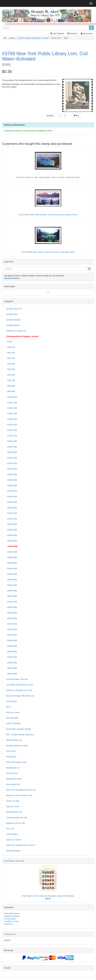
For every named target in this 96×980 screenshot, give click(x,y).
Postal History (12, 773)
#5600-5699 (12, 652)
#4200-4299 (12, 574)
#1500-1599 (12, 425)
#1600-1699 (12, 430)
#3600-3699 (12, 541)
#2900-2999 (12, 502)
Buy (76, 115)
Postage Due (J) (13, 768)
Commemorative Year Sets (17, 679)
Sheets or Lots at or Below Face (19, 795)
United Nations (12, 834)
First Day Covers (13, 712)
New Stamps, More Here (14, 861)
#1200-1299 (12, 408)
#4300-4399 (12, 580)
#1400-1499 (12, 419)
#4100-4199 (12, 569)
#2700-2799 (12, 491)
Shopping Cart (10, 934)
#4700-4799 (12, 602)
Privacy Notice (10, 919)
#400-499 (10, 364)
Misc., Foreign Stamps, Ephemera (20, 735)
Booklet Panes (12, 314)
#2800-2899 (12, 497)
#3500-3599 (12, 535)
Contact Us (9, 924)
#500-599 (10, 369)
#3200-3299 (12, 519)
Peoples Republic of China (17, 746)
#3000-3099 (12, 508)
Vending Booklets (13, 851)
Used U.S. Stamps (14, 840)
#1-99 (9, 342)
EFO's (9, 707)
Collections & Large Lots (16, 331)
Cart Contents (57, 33)
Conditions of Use (11, 921)
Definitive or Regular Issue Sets (19, 690)
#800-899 (10, 386)
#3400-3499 (12, 530)
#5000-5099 (12, 618)
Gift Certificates (12, 718)
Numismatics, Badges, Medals (18, 729)
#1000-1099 (12, 397)
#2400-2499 (12, 474)
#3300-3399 (12, 524)
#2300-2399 (12, 469)
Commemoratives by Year (17, 818)
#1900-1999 (12, 447)
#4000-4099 (12, 563)
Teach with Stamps (12, 913)
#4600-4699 (12, 596)
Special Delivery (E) (14, 812)
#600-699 (10, 375)
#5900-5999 (12, 668)
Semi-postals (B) (13, 784)
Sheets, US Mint (13, 801)
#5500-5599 (12, 646)
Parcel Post (11, 751)
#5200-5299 (12, 629)
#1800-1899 (12, 441)
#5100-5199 (12, 624)
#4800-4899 (12, 607)
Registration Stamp (14, 779)
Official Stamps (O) (14, 740)
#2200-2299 (12, 463)
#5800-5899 (12, 663)
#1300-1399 (12, 414)
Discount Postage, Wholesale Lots (20, 696)
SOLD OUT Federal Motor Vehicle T (21, 845)
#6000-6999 (12, 674)
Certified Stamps (13, 325)
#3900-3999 (12, 557)
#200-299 (10, 353)
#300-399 (10, 358)
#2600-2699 (12, 486)
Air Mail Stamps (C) (14, 309)
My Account (87, 33)
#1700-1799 (12, 436)
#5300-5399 (12, 635)
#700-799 (10, 380)
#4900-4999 (12, 613)
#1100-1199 (12, 403)
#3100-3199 (12, 513)
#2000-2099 (12, 452)
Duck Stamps (12, 701)
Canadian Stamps (13, 320)
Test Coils (10, 829)
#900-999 (10, 391)
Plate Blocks (11, 757)
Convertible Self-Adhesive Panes (20, 685)
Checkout (72, 33)
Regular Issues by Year (16, 823)
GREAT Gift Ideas (13, 723)
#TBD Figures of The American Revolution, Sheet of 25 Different (48, 896)
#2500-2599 (12, 480)
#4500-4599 (12, 591)
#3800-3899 (12, 552)
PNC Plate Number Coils (16, 762)
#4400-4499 (12, 585)
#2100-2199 (12, 458)
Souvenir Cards (12, 806)
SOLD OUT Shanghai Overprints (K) (21, 790)
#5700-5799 (12, 657)
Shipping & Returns (12, 916)
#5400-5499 (12, 640)
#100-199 (10, 347)
